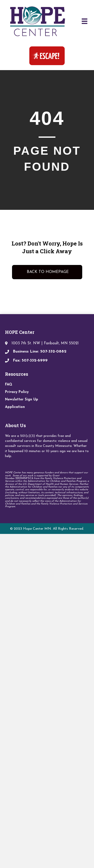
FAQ (9, 385)
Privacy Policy (17, 392)
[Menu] (84, 21)
